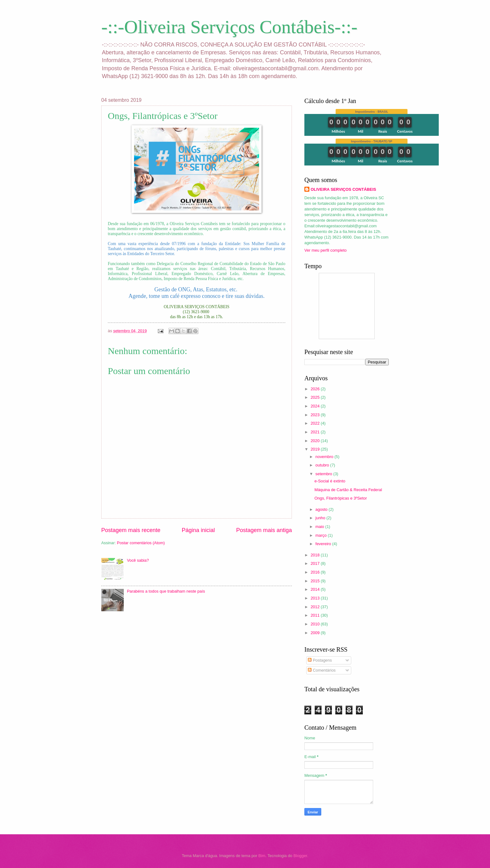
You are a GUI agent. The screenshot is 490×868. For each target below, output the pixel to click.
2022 (316, 423)
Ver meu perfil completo (325, 250)
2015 (316, 581)
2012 (316, 607)
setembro (324, 474)
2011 (316, 615)
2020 (316, 441)
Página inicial (198, 530)
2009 (316, 633)
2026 (316, 389)
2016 (316, 572)
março (321, 535)
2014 (316, 589)
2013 (316, 598)
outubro (323, 465)
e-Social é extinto (330, 481)
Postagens (320, 660)
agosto (322, 509)
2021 (316, 432)
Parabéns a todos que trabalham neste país (166, 591)
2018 (316, 555)
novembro (325, 457)
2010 (316, 624)
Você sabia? (138, 560)
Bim (262, 856)
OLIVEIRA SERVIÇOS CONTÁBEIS (343, 189)
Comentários (322, 670)
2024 (316, 406)
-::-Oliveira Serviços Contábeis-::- (229, 27)
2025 (316, 397)
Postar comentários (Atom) (141, 543)
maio (320, 527)
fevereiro (324, 544)
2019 (316, 449)
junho (321, 518)
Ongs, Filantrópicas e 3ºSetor (341, 498)
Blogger (300, 856)
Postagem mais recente (131, 530)
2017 (316, 563)
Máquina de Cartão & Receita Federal (348, 490)
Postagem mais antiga (264, 530)
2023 (316, 415)
